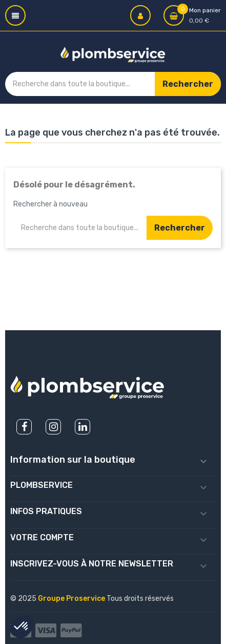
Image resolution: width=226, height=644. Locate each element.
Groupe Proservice (72, 599)
